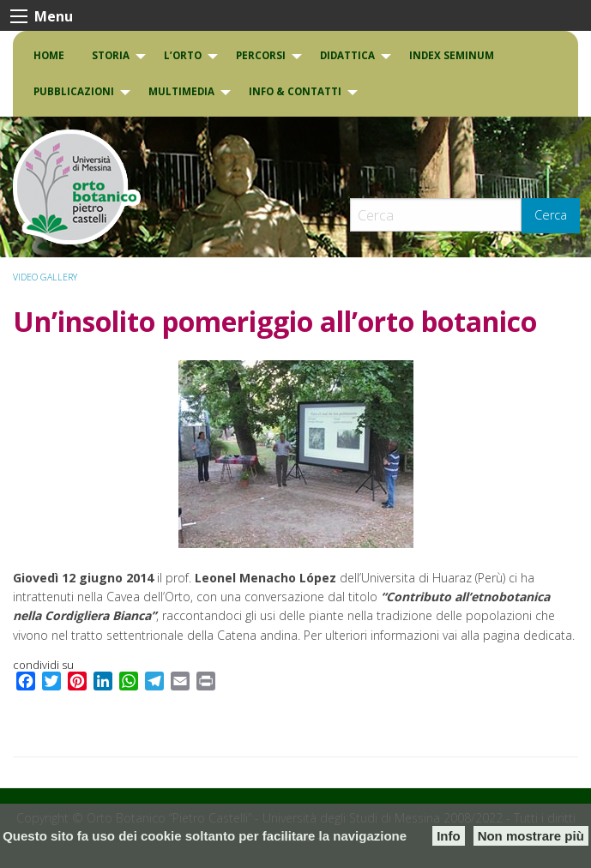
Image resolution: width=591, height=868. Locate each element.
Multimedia (181, 91)
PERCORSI (261, 55)
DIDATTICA (347, 55)
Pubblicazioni (74, 91)
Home (49, 55)
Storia (111, 55)
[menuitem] (49, 56)
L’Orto (183, 55)
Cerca (551, 215)
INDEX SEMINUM (452, 55)
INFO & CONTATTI (295, 91)
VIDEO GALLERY (45, 277)
